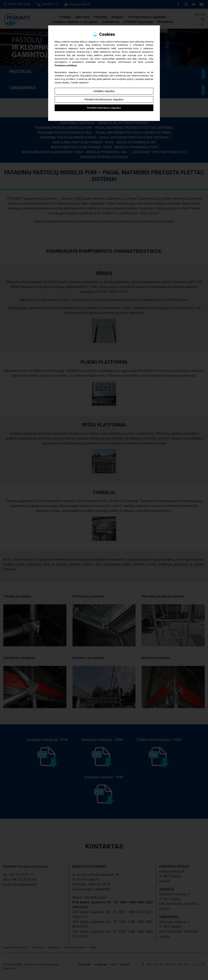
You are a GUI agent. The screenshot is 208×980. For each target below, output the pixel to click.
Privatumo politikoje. (66, 66)
